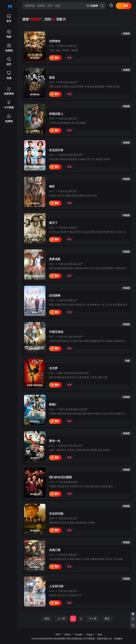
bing (100, 634)
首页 (47, 619)
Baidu (67, 634)
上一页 (61, 619)
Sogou (90, 634)
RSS (58, 634)
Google (78, 634)
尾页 (107, 619)
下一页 (93, 619)
